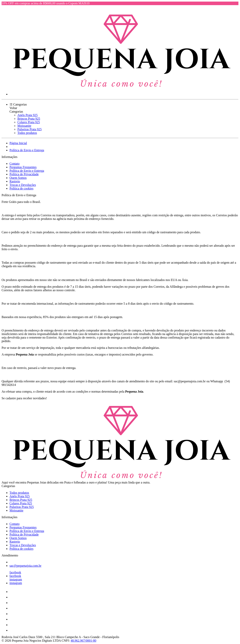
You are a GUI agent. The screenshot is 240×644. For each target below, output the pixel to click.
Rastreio (15, 181)
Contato (15, 164)
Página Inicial (18, 143)
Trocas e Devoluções (23, 185)
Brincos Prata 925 (29, 119)
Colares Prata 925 (29, 122)
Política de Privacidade (24, 174)
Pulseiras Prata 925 (30, 129)
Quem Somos (18, 178)
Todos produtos (27, 133)
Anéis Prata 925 (27, 115)
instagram (16, 579)
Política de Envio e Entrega (27, 150)
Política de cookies (21, 188)
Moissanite (24, 126)
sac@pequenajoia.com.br (25, 566)
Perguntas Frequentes (23, 167)
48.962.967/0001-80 (83, 641)
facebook (15, 572)
